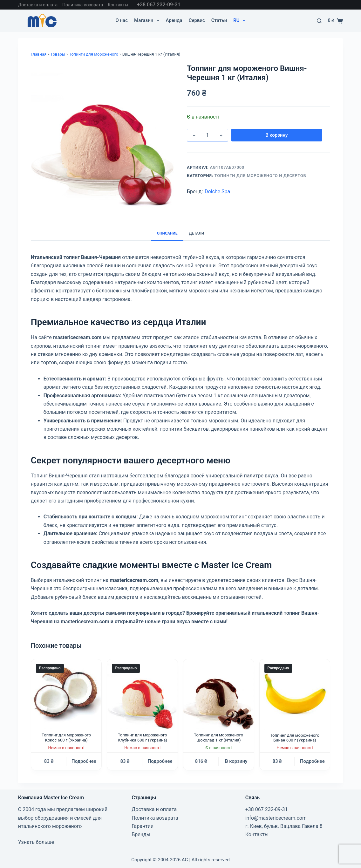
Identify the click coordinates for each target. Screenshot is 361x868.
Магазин (148, 21)
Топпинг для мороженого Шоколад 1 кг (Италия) (218, 738)
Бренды (141, 834)
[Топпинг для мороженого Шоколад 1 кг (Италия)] (219, 694)
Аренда (174, 20)
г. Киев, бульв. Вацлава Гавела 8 (284, 826)
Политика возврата (83, 5)
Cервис (197, 20)
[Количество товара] (208, 135)
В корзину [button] (236, 761)
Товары (58, 54)
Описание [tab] (167, 233)
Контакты (118, 5)
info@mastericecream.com (276, 818)
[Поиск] (319, 21)
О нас (122, 20)
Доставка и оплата (38, 5)
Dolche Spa (217, 191)
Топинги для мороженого (94, 54)
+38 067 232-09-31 (159, 5)
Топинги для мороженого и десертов (260, 176)
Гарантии (143, 826)
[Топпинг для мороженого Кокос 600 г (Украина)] (66, 694)
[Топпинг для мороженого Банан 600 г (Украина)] (295, 694)
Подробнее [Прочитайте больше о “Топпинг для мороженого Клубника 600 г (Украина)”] (160, 761)
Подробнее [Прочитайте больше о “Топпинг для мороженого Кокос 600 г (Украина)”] (84, 761)
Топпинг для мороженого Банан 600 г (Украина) (295, 738)
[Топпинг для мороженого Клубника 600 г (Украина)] (142, 694)
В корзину (260, 135)
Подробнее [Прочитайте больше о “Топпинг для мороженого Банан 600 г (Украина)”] (312, 761)
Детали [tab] (197, 233)
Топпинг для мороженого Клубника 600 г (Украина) (143, 738)
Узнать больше (36, 842)
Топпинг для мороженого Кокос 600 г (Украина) (66, 738)
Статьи (219, 20)
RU (241, 21)
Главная (39, 54)
